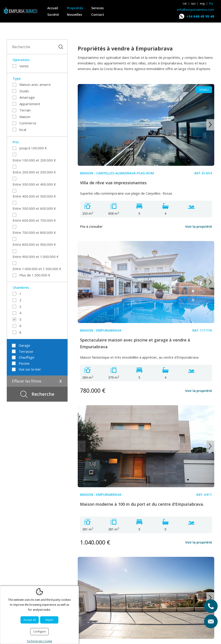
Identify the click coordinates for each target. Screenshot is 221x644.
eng (202, 3)
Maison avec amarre (35, 84)
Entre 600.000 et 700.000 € (34, 220)
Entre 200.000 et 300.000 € (34, 172)
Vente (24, 66)
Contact (98, 15)
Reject (49, 620)
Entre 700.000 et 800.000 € (34, 232)
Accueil (53, 8)
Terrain (25, 110)
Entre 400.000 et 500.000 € (34, 196)
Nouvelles (74, 15)
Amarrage (27, 97)
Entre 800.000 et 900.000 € (34, 244)
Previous (82, 125)
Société (53, 15)
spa (193, 3)
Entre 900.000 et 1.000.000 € (36, 257)
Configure (39, 631)
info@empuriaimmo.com (196, 9)
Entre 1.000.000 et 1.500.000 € (37, 269)
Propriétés (75, 8)
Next (210, 125)
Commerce (28, 123)
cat (185, 3)
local (23, 130)
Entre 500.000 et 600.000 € (34, 208)
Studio (24, 91)
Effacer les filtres (27, 381)
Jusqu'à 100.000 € (33, 148)
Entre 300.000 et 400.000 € (34, 184)
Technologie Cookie (40, 641)
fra (211, 3)
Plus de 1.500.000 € (35, 275)
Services (97, 8)
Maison (25, 117)
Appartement (30, 104)
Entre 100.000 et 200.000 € (34, 160)
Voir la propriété (199, 226)
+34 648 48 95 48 (200, 16)
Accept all (30, 620)
